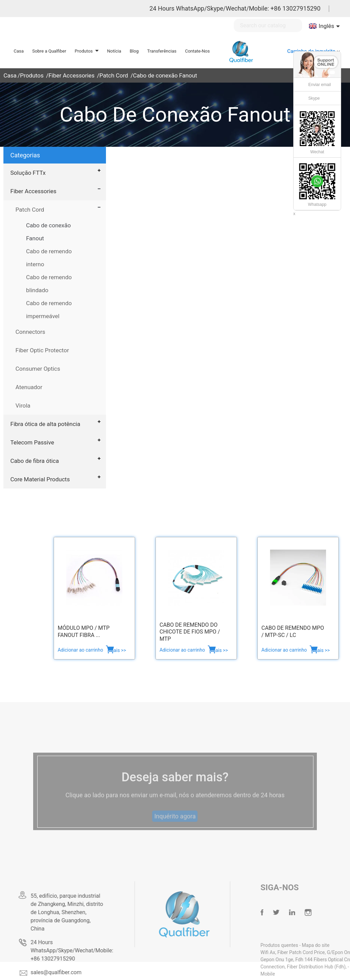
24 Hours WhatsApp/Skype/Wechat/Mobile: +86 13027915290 (235, 8)
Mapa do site (327, 945)
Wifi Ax (279, 952)
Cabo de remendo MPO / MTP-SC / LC (293, 631)
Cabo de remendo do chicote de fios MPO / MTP (190, 632)
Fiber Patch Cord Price (312, 952)
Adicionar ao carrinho (81, 650)
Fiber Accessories (72, 75)
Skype (314, 98)
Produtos (32, 75)
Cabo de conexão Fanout (165, 75)
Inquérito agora (175, 825)
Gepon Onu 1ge (288, 960)
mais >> (118, 650)
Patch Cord (114, 75)
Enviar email (320, 85)
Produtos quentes (291, 945)
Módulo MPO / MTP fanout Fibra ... (84, 631)
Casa (10, 75)
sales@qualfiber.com (64, 972)
